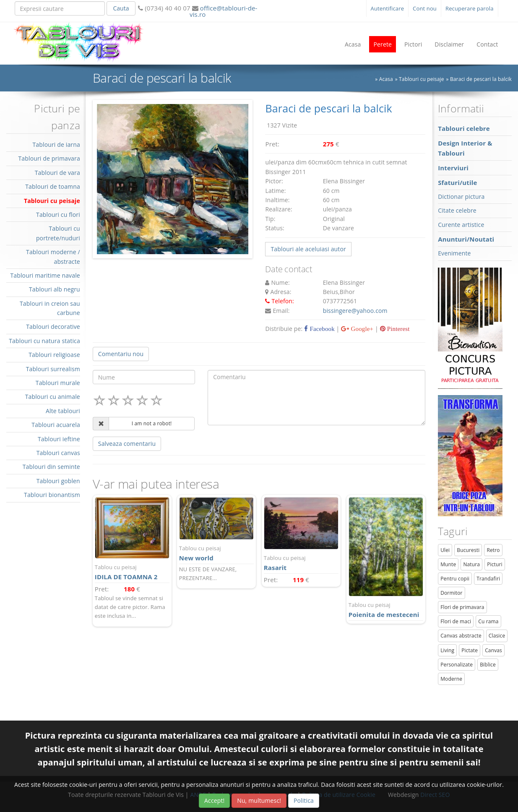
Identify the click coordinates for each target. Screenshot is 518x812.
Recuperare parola (470, 8)
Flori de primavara (462, 607)
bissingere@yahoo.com (355, 311)
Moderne (451, 679)
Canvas (493, 650)
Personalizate (457, 665)
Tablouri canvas (58, 453)
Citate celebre (457, 210)
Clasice (497, 636)
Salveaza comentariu (127, 444)
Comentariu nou (121, 354)
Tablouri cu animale (53, 397)
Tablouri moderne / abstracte (53, 256)
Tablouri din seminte (51, 467)
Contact (487, 44)
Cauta (121, 8)
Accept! (214, 800)
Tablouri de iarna (56, 144)
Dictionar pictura (461, 196)
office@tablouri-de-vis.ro (223, 11)
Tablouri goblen (58, 481)
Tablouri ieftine (59, 439)
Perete (383, 44)
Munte (448, 564)
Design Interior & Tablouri (465, 148)
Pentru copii (455, 579)
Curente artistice (461, 225)
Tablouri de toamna (53, 186)
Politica (304, 800)
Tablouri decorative (53, 327)
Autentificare (388, 8)
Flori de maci (456, 621)
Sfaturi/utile (457, 182)
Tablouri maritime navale (45, 275)
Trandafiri (488, 579)
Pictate (470, 650)
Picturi (495, 564)
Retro (493, 550)
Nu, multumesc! (259, 800)
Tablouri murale (58, 383)
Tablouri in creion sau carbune (50, 308)
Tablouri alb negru (55, 289)
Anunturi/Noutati (466, 239)
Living (447, 650)
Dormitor (452, 593)
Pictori (413, 44)
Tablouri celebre (464, 128)
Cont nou (425, 8)
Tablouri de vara (57, 173)
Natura (471, 564)
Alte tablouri (63, 411)
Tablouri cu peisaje (52, 201)
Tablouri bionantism (52, 495)
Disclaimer (449, 44)
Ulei (445, 550)
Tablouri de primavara (49, 158)
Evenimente (454, 253)
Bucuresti (468, 550)
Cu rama (488, 621)
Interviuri (453, 168)
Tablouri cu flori (58, 215)
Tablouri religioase (54, 355)
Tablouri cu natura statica (44, 341)
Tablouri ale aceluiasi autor (308, 249)
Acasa (353, 44)
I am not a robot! (152, 423)
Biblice (488, 665)
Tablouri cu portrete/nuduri (58, 233)
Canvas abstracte (461, 636)
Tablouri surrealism (53, 369)
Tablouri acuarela (56, 425)
